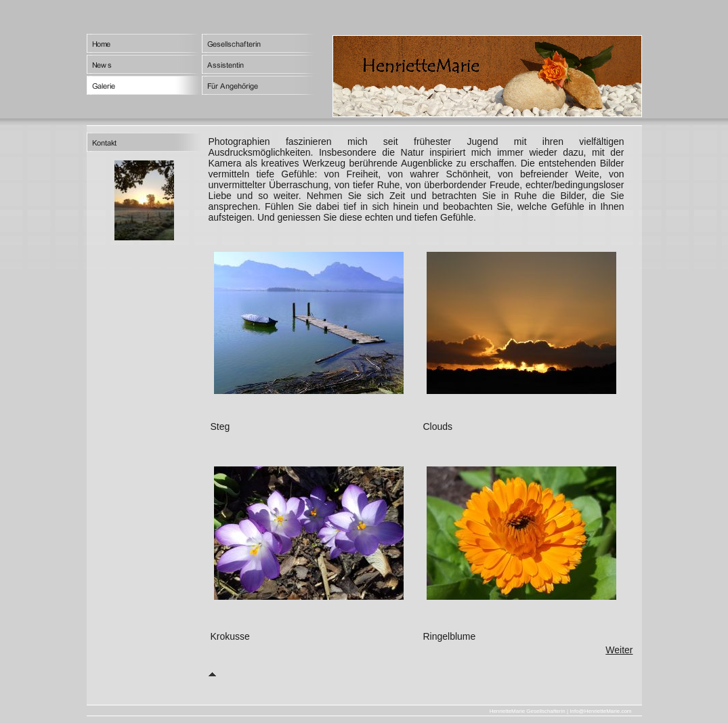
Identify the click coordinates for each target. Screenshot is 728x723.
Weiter (619, 650)
